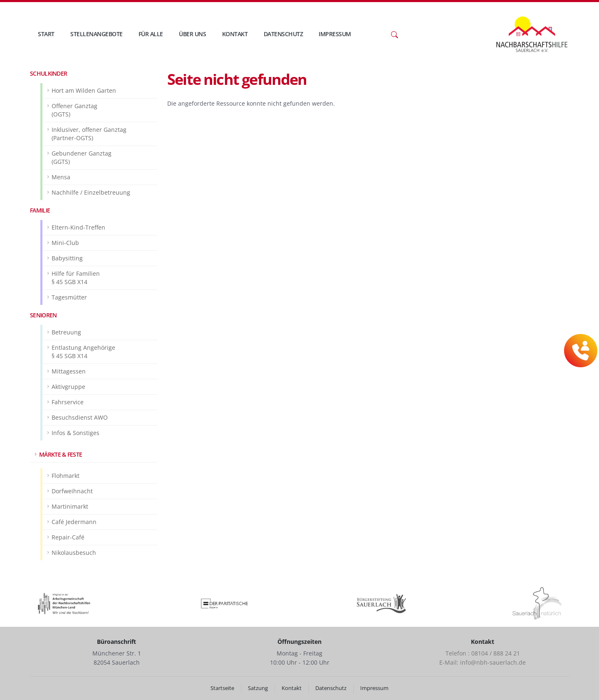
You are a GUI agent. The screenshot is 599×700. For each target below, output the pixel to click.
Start (46, 34)
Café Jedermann (74, 522)
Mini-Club (65, 243)
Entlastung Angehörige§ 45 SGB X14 (83, 352)
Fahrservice (68, 402)
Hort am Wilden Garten (84, 90)
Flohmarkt (66, 476)
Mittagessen (69, 371)
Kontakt (235, 34)
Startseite (222, 688)
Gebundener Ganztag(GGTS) (82, 157)
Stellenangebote (97, 34)
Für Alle (151, 34)
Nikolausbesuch (74, 553)
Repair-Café (68, 537)
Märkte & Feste (61, 454)
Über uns (192, 34)
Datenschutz (283, 34)
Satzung (258, 688)
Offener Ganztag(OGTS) (74, 110)
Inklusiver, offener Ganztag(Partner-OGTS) (89, 134)
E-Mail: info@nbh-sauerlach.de (483, 662)
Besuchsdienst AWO (80, 417)
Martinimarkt (70, 506)
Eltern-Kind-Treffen (78, 227)
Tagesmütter (69, 297)
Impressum (335, 34)
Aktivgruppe (68, 387)
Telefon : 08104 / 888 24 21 (483, 653)
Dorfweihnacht (72, 491)
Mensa (61, 177)
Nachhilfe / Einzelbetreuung (91, 192)
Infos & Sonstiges (75, 433)
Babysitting (67, 258)
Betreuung (66, 332)
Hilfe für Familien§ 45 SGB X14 (76, 278)
